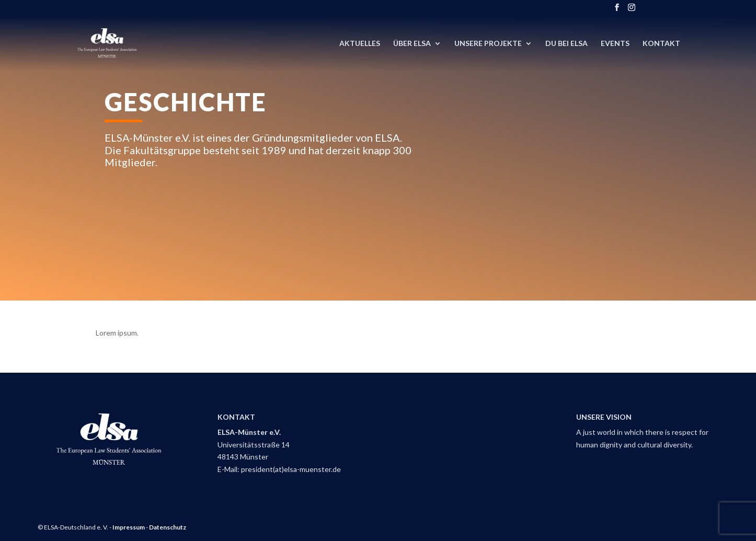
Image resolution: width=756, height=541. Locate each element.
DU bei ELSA (566, 44)
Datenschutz (168, 527)
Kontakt (661, 44)
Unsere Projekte (488, 44)
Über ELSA (412, 44)
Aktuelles (360, 44)
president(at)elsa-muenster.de (291, 469)
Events (615, 44)
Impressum (129, 527)
